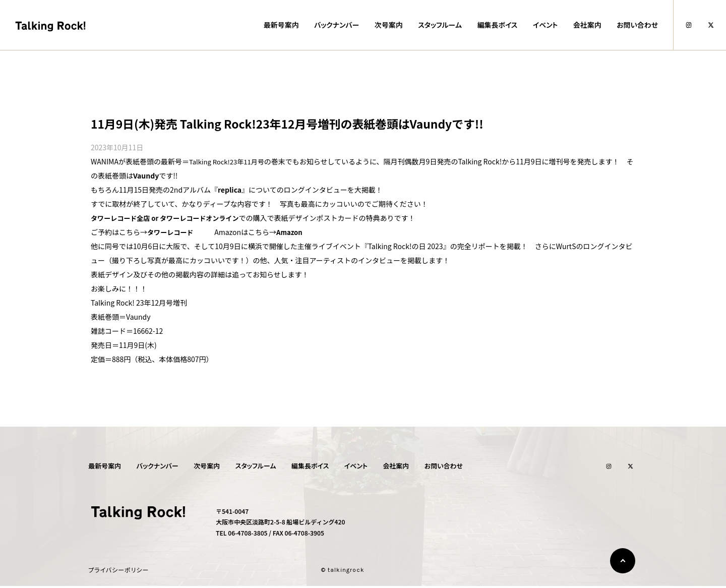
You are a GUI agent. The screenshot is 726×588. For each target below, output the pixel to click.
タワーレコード (172, 232)
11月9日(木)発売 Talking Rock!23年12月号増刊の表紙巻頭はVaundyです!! (301, 123)
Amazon (294, 232)
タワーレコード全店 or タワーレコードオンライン (170, 218)
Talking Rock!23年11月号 (229, 161)
